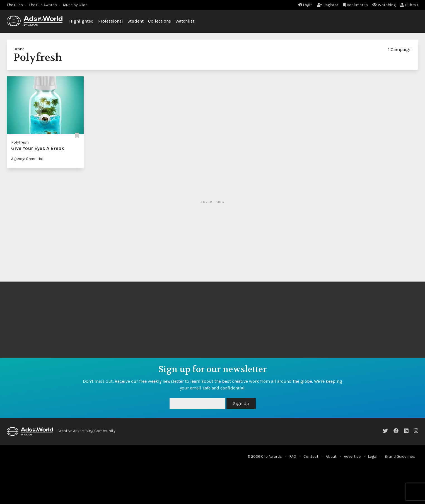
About (331, 456)
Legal (373, 456)
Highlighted (81, 21)
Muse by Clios (75, 5)
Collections (160, 21)
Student (136, 21)
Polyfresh (20, 142)
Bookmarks (355, 5)
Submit (409, 5)
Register (328, 5)
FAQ (293, 456)
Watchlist (185, 21)
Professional (111, 21)
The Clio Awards (43, 5)
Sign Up (241, 404)
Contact (311, 456)
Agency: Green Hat (27, 159)
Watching (384, 5)
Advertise (352, 456)
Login (305, 5)
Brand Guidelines (400, 456)
